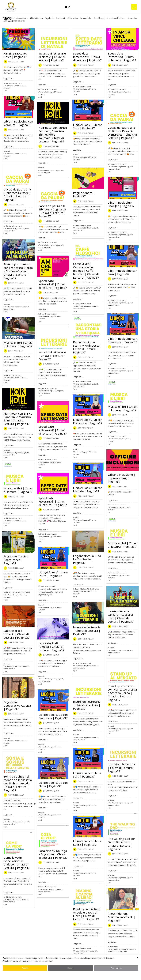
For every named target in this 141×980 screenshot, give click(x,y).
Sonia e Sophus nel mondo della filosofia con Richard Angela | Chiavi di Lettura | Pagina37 (18, 783)
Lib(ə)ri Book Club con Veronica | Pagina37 (18, 123)
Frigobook (49, 18)
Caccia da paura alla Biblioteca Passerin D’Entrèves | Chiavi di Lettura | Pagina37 (122, 133)
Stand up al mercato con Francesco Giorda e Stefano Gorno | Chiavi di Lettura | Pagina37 (18, 271)
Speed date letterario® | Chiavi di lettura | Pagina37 (87, 57)
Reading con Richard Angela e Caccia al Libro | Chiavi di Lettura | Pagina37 (87, 914)
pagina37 (18, 86)
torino (24, 86)
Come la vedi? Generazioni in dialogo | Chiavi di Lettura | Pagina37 (17, 863)
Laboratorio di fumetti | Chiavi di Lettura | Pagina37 (17, 634)
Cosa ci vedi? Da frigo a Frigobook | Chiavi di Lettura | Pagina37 (53, 854)
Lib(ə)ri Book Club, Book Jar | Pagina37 (121, 204)
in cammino (132, 18)
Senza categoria (18, 21)
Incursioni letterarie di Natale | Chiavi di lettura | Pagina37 (52, 57)
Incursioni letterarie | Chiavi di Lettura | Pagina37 (52, 356)
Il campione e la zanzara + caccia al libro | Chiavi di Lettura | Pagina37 (121, 616)
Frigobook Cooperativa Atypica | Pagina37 (17, 706)
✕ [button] (137, 958)
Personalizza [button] (116, 968)
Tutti (7, 18)
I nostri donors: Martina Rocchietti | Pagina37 (122, 917)
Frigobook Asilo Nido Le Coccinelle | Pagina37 (87, 559)
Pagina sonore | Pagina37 (84, 195)
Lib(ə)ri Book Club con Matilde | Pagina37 (88, 490)
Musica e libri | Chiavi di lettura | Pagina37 (18, 344)
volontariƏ (10, 86)
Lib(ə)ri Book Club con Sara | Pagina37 (88, 127)
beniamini (114, 949)
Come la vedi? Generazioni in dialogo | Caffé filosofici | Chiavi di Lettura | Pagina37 (86, 271)
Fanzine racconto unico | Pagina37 (15, 55)
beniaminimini (124, 949)
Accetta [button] (25, 968)
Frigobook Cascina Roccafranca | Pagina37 (16, 560)
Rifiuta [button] (70, 968)
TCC (54, 889)
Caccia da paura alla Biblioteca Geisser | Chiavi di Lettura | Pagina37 (17, 195)
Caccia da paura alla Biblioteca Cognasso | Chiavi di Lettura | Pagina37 (52, 211)
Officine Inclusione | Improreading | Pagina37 (122, 478)
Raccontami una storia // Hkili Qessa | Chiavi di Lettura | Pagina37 (88, 347)
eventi (7, 21)
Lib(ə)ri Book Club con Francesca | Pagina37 (122, 340)
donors (133, 949)
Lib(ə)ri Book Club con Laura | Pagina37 (53, 574)
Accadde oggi (99, 18)
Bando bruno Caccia (19, 18)
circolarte (7, 88)
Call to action (73, 18)
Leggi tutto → (9, 78)
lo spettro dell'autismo (116, 18)
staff (23, 62)
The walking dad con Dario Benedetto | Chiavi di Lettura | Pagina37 (122, 844)
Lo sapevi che (86, 18)
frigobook (53, 170)
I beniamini (60, 18)
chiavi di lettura (47, 889)
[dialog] (70, 967)
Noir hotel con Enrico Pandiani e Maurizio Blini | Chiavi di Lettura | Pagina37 (18, 419)
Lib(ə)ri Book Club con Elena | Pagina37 (53, 784)
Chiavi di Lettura (36, 18)
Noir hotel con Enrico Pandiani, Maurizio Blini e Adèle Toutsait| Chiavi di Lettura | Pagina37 (53, 134)
